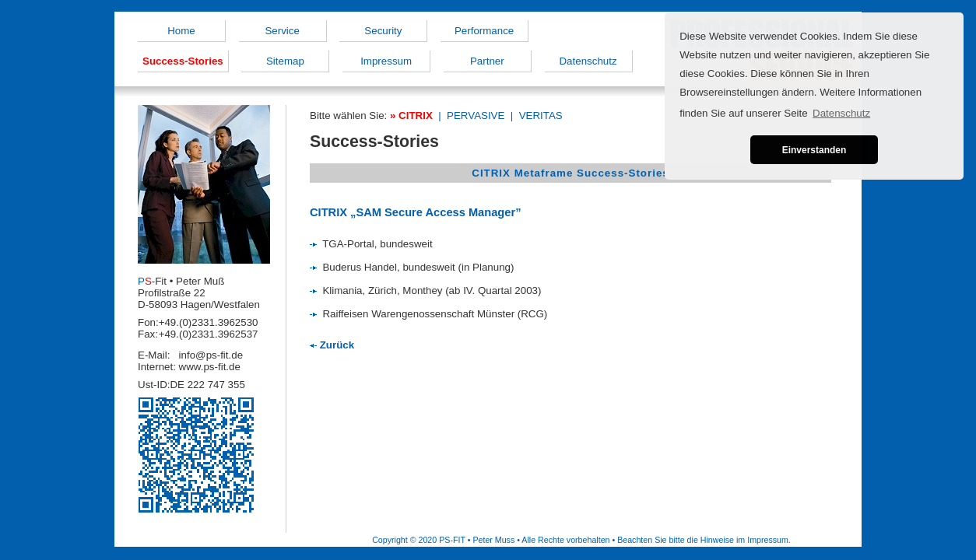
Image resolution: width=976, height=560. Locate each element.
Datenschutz (588, 61)
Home (181, 31)
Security (383, 31)
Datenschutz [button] (841, 113)
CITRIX (416, 115)
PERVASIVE (476, 115)
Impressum (386, 61)
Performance (484, 31)
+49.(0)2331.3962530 (209, 322)
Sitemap (285, 61)
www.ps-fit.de (210, 367)
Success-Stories (183, 61)
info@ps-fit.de (211, 355)
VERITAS (541, 115)
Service (282, 31)
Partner (487, 61)
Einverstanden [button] (815, 150)
